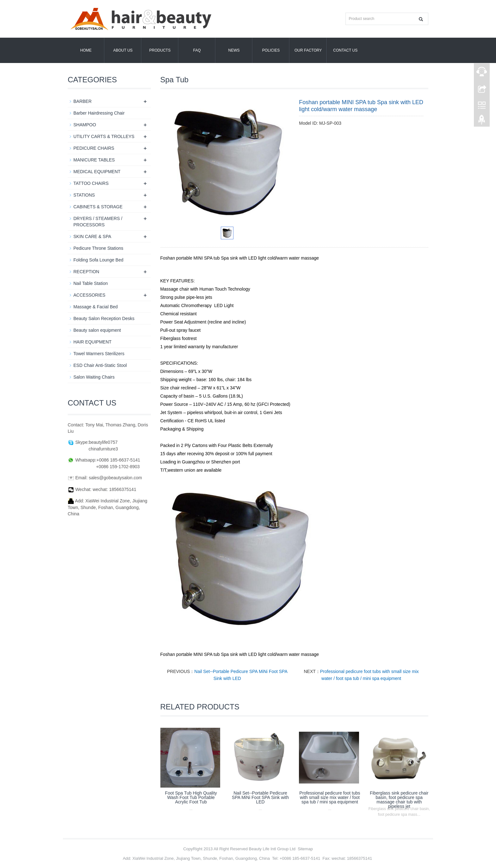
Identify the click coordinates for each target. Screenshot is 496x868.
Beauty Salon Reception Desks (104, 318)
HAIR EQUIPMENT (93, 342)
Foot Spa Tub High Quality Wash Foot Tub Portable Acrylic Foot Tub (191, 797)
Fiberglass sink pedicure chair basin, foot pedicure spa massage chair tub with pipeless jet (399, 800)
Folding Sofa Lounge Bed (98, 260)
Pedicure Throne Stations (98, 248)
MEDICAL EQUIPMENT (97, 172)
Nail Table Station (91, 283)
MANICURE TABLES (94, 160)
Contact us (345, 50)
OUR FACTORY (308, 50)
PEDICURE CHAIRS (94, 148)
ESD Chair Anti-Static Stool (100, 365)
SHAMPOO (85, 125)
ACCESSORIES (89, 295)
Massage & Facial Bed (96, 307)
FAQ (197, 50)
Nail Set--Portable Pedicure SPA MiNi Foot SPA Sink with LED (260, 797)
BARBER (83, 101)
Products (160, 50)
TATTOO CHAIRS (91, 183)
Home (86, 50)
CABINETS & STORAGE (98, 207)
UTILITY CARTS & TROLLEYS (104, 136)
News (234, 50)
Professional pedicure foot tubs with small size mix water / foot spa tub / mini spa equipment (330, 797)
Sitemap (305, 849)
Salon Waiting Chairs (94, 377)
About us (123, 50)
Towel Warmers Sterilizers (99, 354)
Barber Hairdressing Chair (99, 113)
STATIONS (84, 195)
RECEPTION (86, 272)
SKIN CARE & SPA (92, 236)
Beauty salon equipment (97, 330)
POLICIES (271, 50)
